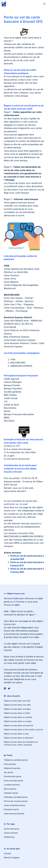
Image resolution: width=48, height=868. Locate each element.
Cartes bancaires (12, 829)
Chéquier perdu (11, 793)
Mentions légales (12, 858)
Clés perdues (10, 764)
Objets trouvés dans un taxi (16, 734)
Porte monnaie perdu (13, 781)
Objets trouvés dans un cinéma (18, 717)
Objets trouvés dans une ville (17, 701)
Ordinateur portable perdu (16, 797)
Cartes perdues (11, 833)
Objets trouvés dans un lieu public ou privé (23, 730)
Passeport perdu (11, 809)
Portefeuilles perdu (13, 776)
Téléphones (9, 837)
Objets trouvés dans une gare (17, 709)
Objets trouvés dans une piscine (18, 725)
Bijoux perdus (10, 789)
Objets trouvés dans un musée (18, 721)
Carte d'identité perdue (14, 805)
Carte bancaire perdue (14, 814)
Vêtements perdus (12, 768)
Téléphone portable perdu (16, 760)
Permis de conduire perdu (16, 801)
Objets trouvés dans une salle (17, 705)
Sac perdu (9, 772)
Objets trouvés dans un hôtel (17, 713)
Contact (7, 853)
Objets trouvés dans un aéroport (18, 738)
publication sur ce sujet (16, 504)
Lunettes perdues (12, 785)
